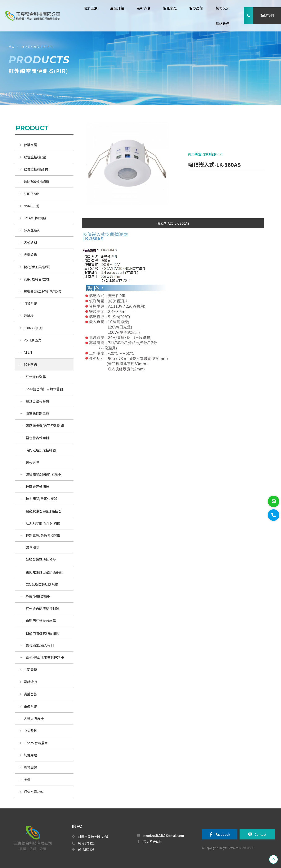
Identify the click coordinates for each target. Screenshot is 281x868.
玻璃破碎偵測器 (37, 486)
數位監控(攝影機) (37, 169)
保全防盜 (30, 364)
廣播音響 (30, 694)
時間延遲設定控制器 (41, 450)
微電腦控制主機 (38, 413)
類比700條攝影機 (37, 181)
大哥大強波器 (34, 718)
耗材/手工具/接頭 (37, 267)
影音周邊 (30, 767)
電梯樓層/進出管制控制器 (45, 657)
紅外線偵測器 (36, 377)
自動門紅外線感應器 (41, 621)
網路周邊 (30, 755)
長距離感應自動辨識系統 (44, 572)
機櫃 (27, 779)
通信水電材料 (34, 792)
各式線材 (30, 242)
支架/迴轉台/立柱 (37, 279)
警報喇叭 (32, 462)
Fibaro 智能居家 (36, 743)
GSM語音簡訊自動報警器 (44, 389)
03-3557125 (86, 849)
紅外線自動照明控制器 (43, 609)
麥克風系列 (32, 230)
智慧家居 (30, 145)
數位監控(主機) (35, 157)
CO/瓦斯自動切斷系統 (42, 584)
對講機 (29, 316)
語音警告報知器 (37, 438)
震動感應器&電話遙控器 (44, 511)
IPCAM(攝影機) (35, 218)
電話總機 (30, 682)
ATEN (28, 352)
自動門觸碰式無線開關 (43, 633)
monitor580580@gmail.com (164, 835)
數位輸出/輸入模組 (40, 645)
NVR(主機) (32, 206)
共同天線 (30, 670)
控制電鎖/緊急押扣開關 (43, 535)
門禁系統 (30, 303)
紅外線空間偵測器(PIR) (37, 47)
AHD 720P (31, 194)
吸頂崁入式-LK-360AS (173, 223)
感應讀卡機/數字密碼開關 (45, 425)
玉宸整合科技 (153, 842)
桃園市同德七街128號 (93, 837)
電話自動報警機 (37, 401)
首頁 (12, 47)
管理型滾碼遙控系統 (41, 560)
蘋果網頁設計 (246, 848)
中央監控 (31, 731)
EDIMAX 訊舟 (33, 328)
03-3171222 (86, 843)
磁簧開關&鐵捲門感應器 (44, 474)
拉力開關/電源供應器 (41, 499)
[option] (127, 166)
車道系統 (30, 706)
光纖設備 (30, 255)
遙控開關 (32, 547)
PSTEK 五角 (33, 340)
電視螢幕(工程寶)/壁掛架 (42, 291)
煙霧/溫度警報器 (38, 596)
